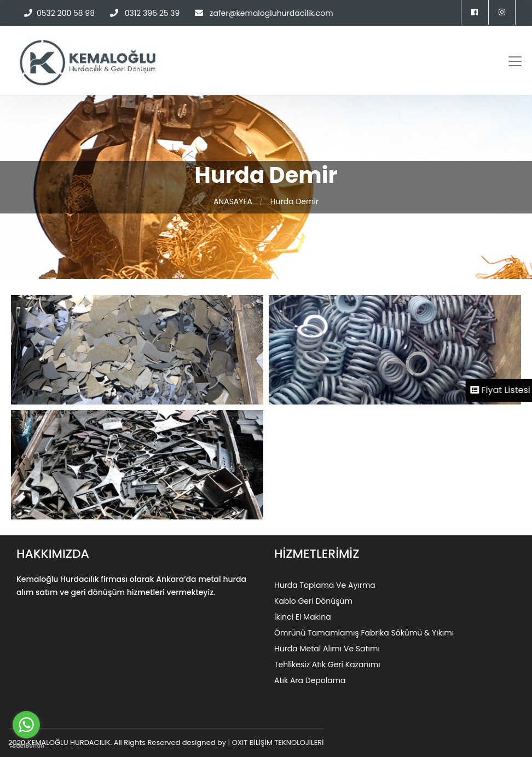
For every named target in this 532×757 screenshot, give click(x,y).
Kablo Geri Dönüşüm (313, 601)
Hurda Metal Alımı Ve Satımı (327, 649)
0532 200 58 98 (66, 13)
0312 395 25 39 (151, 13)
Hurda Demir (294, 201)
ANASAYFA (233, 201)
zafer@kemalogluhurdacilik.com (271, 13)
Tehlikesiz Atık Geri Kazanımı (327, 664)
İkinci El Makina (303, 617)
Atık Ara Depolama (310, 680)
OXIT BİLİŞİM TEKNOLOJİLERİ (278, 742)
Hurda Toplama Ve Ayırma (325, 585)
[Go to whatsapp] (26, 725)
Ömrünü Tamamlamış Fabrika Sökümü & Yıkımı (364, 633)
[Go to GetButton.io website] (26, 746)
